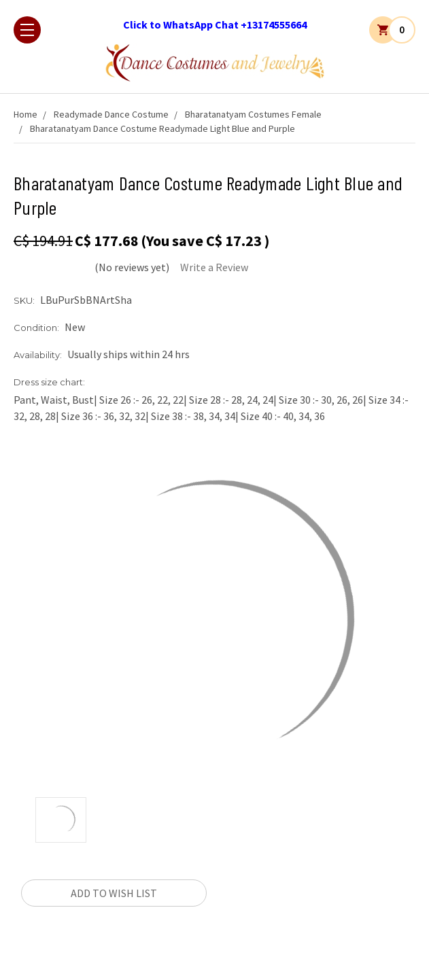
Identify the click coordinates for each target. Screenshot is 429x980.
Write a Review (214, 267)
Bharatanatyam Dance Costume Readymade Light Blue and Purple (162, 128)
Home (25, 114)
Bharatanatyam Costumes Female (253, 114)
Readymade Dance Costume (111, 114)
